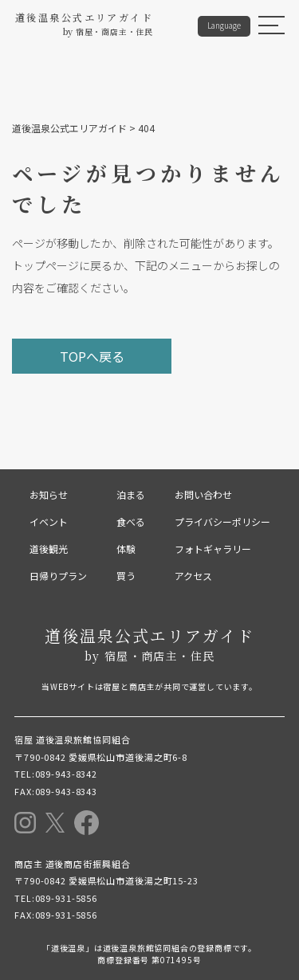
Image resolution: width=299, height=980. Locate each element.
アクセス (193, 576)
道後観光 (49, 549)
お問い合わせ (203, 494)
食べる (131, 521)
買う (126, 576)
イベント (49, 521)
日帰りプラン (58, 576)
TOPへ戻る (92, 356)
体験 (126, 549)
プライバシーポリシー (222, 521)
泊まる (131, 494)
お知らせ (49, 494)
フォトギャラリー (213, 549)
